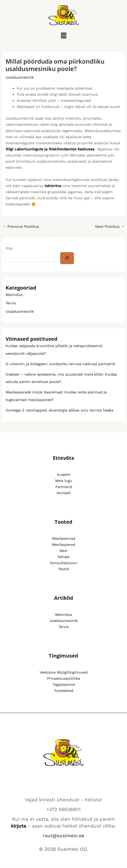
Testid (63, 569)
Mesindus (14, 295)
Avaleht (64, 475)
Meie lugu (64, 481)
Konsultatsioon (64, 563)
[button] (63, 36)
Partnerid (64, 487)
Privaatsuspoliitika (63, 678)
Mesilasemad (64, 538)
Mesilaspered (63, 545)
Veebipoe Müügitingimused (64, 672)
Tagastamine (64, 685)
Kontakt (64, 493)
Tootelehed (64, 691)
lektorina (53, 186)
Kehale (63, 557)
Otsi (9, 248)
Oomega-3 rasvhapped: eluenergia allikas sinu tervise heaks (60, 410)
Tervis (11, 303)
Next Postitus (110, 226)
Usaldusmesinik (20, 77)
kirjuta (19, 826)
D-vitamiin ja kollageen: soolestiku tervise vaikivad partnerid (60, 364)
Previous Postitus (21, 226)
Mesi (63, 551)
